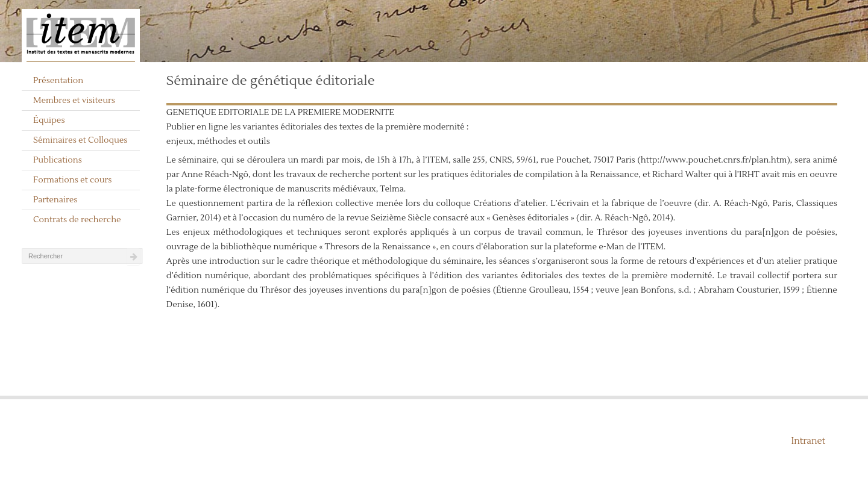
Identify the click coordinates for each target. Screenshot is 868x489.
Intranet (808, 441)
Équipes (49, 120)
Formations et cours (72, 180)
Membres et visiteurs (74, 101)
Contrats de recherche (77, 220)
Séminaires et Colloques (80, 140)
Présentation (58, 81)
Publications (58, 160)
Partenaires (55, 200)
